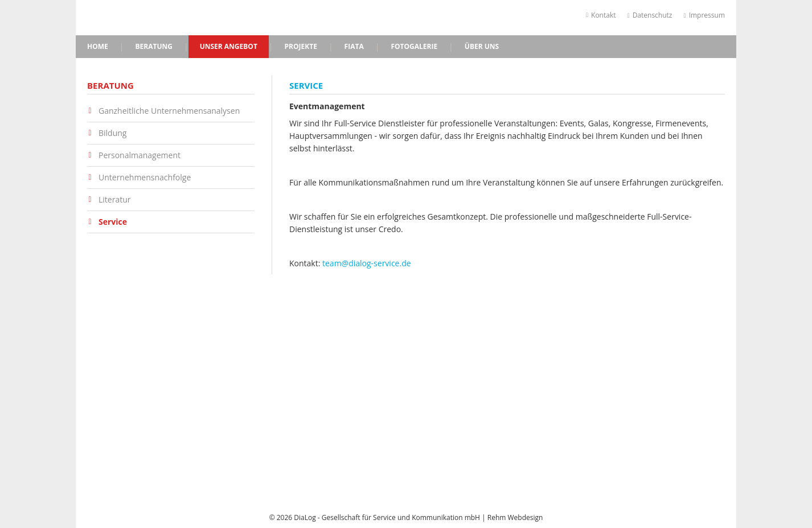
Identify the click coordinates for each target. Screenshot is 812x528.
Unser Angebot (229, 46)
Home (98, 46)
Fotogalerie (414, 46)
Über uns (482, 46)
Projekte (301, 46)
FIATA (354, 46)
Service (113, 222)
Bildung (112, 133)
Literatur (115, 200)
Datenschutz (650, 15)
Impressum (705, 15)
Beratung (153, 46)
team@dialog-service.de (367, 263)
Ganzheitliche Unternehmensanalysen (169, 111)
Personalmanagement (140, 155)
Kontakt (601, 15)
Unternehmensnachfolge (145, 178)
